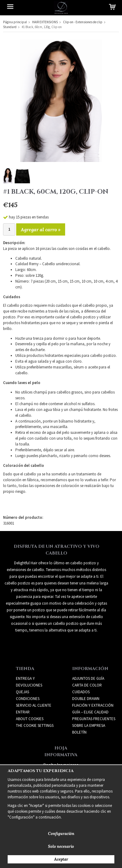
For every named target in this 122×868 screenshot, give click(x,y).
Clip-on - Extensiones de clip (83, 22)
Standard (10, 27)
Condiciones (28, 699)
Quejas (22, 692)
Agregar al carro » (41, 229)
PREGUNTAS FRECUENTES (94, 719)
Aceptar (61, 859)
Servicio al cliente (34, 705)
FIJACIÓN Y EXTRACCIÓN (93, 705)
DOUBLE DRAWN (86, 699)
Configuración (61, 834)
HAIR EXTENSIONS (45, 22)
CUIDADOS (81, 692)
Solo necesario (61, 846)
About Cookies (30, 719)
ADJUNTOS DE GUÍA (88, 678)
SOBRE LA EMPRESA (89, 725)
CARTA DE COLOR (87, 685)
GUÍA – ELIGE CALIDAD (90, 712)
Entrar (23, 712)
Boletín (79, 732)
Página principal (15, 22)
